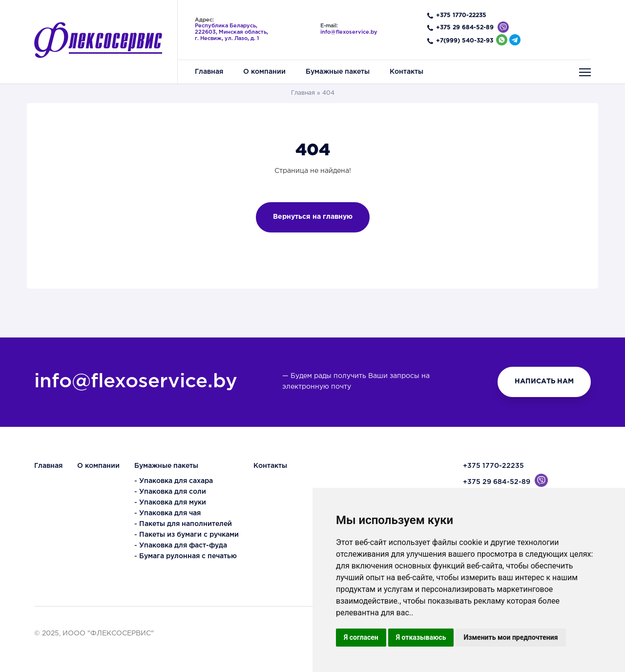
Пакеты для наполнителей (186, 524)
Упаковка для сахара (176, 481)
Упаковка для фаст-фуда (183, 546)
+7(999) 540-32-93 (465, 41)
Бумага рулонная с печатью (188, 556)
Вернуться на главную (313, 217)
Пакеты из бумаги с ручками (189, 535)
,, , (231, 32)
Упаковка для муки (173, 503)
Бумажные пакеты (166, 466)
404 (328, 93)
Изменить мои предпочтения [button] (510, 637)
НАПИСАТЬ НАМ (544, 381)
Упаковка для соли (173, 492)
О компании (98, 466)
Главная (303, 93)
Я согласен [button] (361, 637)
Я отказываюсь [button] (421, 637)
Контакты (270, 466)
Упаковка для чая (170, 513)
